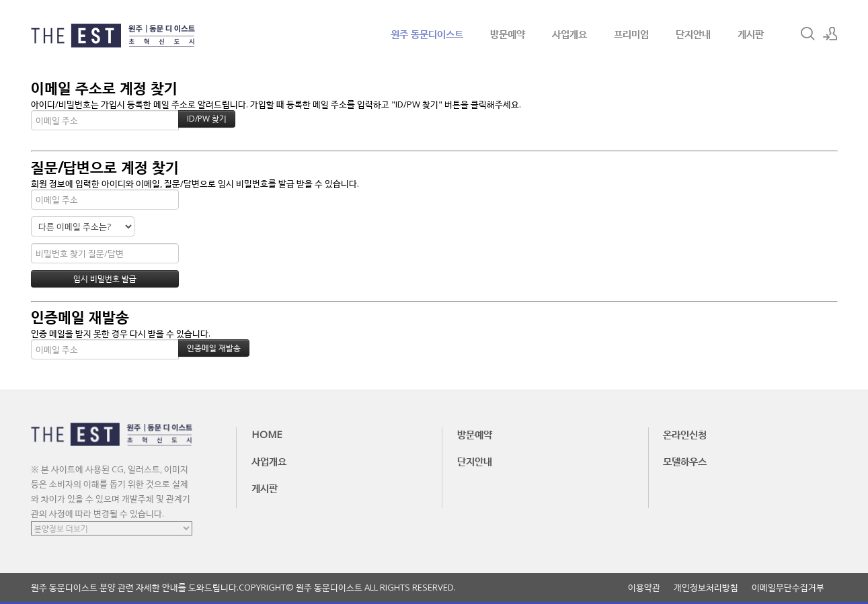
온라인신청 (685, 434)
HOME (267, 434)
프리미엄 (631, 34)
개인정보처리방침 (706, 588)
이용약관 (644, 588)
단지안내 (693, 34)
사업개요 (569, 34)
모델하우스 (685, 461)
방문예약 (508, 34)
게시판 (751, 34)
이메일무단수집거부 (788, 588)
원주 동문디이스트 (427, 34)
